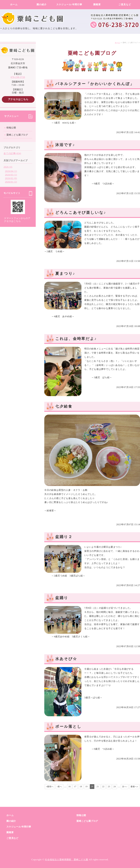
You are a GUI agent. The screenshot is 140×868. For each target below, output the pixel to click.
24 (115, 787)
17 (75, 787)
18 (81, 787)
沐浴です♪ (65, 145)
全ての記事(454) (12, 153)
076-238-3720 (18, 77)
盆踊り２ (64, 537)
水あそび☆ (66, 659)
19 (86, 787)
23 (109, 787)
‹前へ (59, 787)
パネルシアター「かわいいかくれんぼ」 (95, 84)
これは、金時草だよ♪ (76, 339)
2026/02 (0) (11, 178)
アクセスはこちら (18, 99)
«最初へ (50, 787)
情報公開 (11, 128)
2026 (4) (8, 167)
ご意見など (125, 4)
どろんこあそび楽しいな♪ (81, 213)
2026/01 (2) (11, 182)
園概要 (97, 4)
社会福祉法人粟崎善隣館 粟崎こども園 (66, 860)
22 (103, 787)
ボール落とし (68, 727)
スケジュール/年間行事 (69, 4)
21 (98, 787)
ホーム (14, 4)
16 (70, 787)
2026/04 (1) (11, 171)
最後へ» (134, 787)
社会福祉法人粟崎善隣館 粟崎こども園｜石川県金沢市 (34, 13)
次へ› (125, 787)
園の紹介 (42, 4)
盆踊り (62, 598)
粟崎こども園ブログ (17, 135)
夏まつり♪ (65, 274)
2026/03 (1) (11, 175)
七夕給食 (64, 406)
